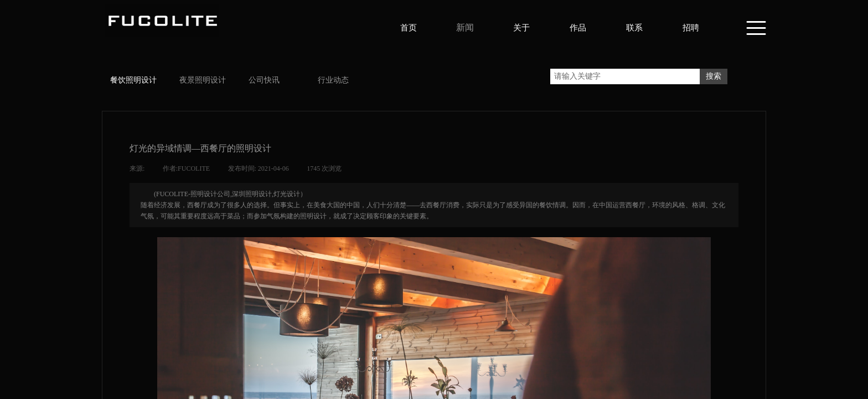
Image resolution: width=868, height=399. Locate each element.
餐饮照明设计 (133, 80)
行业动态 (333, 80)
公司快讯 (264, 80)
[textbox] (625, 76)
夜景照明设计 (203, 80)
